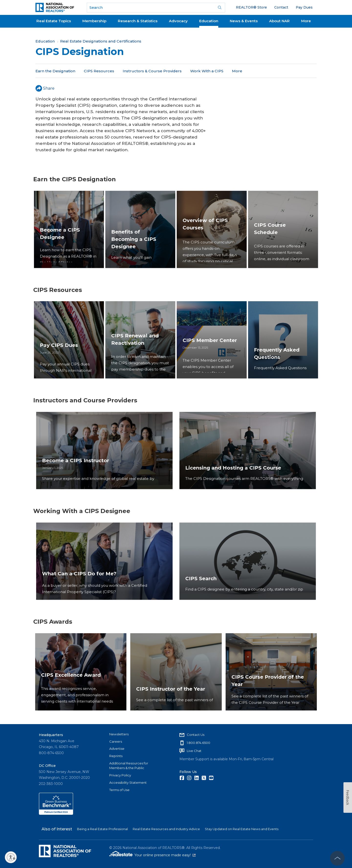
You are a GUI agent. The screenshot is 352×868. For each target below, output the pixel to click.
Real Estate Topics (54, 21)
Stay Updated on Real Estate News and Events (242, 829)
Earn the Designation (55, 71)
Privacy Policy (120, 775)
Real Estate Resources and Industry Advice (166, 829)
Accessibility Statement (128, 782)
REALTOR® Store (251, 7)
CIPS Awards (244, 71)
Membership (94, 21)
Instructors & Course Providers (152, 71)
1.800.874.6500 (198, 743)
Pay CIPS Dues (60, 359)
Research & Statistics (138, 21)
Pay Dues (304, 7)
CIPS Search (202, 588)
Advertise (117, 749)
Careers (116, 741)
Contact (281, 7)
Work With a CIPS (207, 71)
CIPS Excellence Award (71, 698)
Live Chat (194, 751)
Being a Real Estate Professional (102, 829)
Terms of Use (119, 790)
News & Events (244, 21)
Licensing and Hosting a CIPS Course (235, 477)
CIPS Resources (99, 71)
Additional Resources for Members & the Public (129, 766)
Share (45, 88)
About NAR (279, 21)
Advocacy (178, 21)
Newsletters (119, 734)
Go (220, 8)
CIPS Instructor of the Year (171, 698)
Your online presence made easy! (165, 855)
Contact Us (196, 735)
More (306, 21)
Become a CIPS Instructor (77, 470)
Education (209, 21)
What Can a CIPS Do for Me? (80, 588)
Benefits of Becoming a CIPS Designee (135, 249)
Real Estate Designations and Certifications (101, 41)
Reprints (116, 756)
